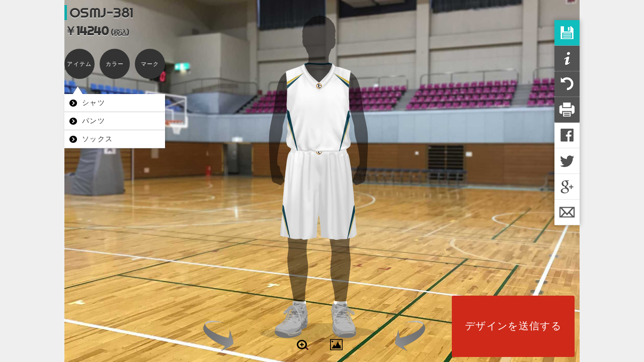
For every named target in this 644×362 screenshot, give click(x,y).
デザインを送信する (513, 326)
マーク (150, 64)
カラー (115, 64)
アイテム (79, 64)
